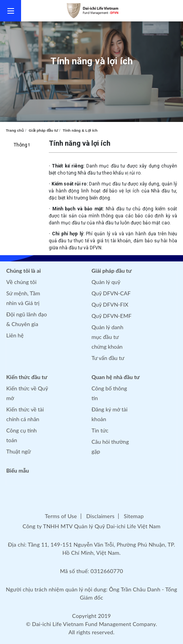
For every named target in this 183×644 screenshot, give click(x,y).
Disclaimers (100, 516)
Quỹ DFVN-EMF (112, 316)
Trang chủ (15, 130)
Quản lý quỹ (106, 282)
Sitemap (134, 516)
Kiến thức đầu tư (27, 377)
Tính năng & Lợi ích (80, 130)
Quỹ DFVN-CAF (111, 293)
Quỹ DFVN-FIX (110, 304)
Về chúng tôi (21, 282)
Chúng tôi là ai (24, 271)
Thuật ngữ (19, 451)
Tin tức (100, 430)
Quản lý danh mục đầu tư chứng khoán (107, 337)
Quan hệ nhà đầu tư (116, 377)
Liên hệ (15, 335)
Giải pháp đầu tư (44, 130)
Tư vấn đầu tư (108, 358)
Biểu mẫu (18, 470)
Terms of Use (61, 516)
